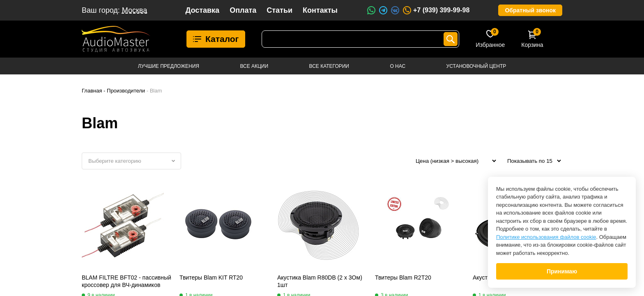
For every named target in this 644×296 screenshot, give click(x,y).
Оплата (243, 10)
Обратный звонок (530, 10)
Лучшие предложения (169, 66)
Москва (135, 10)
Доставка (202, 10)
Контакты (320, 10)
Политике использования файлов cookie (546, 237)
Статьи (279, 10)
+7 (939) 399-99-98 (436, 10)
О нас (398, 66)
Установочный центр (476, 66)
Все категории (329, 66)
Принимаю (562, 271)
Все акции (254, 66)
